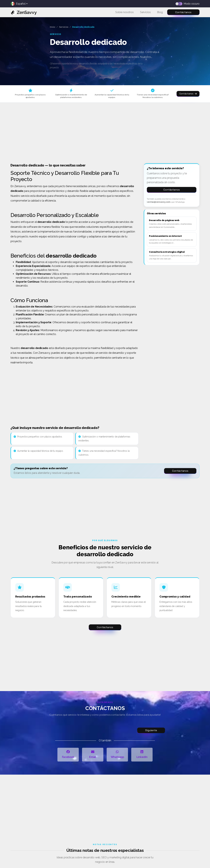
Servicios (64, 27)
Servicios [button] (145, 12)
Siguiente (151, 730)
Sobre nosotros (125, 12)
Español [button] (18, 4)
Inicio (52, 27)
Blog (160, 12)
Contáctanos (183, 12)
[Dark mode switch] (180, 4)
